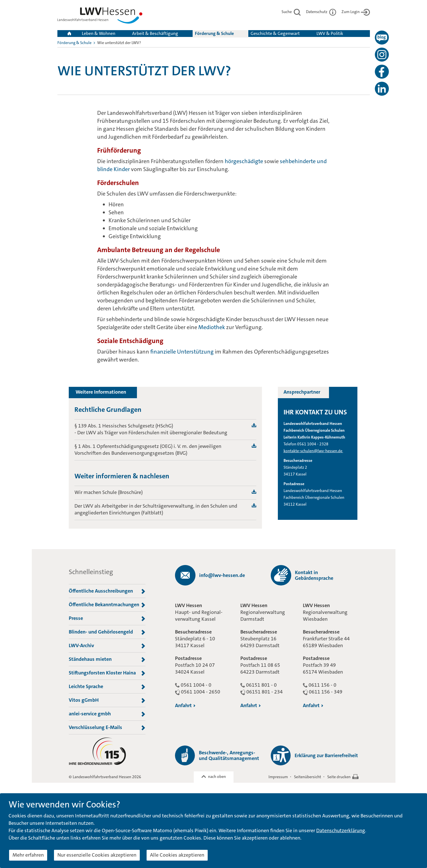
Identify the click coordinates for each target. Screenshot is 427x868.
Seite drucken (339, 777)
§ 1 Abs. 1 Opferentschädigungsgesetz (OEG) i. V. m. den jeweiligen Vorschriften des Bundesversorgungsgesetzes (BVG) (148, 450)
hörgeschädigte (244, 161)
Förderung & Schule (214, 33)
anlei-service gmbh (107, 714)
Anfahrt (185, 705)
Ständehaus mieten (107, 659)
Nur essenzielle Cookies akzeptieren (97, 855)
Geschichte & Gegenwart (275, 33)
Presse (107, 618)
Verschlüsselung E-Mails (107, 728)
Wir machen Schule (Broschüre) (109, 492)
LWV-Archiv (107, 646)
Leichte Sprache (107, 687)
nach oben (217, 776)
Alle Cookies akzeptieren (177, 855)
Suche (291, 12)
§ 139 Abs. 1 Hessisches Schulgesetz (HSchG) (124, 426)
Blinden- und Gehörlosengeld (107, 632)
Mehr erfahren (28, 855)
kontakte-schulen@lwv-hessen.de (313, 451)
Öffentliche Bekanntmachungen (107, 605)
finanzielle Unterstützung (182, 352)
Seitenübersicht (308, 777)
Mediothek (212, 327)
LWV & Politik (330, 33)
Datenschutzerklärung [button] (341, 830)
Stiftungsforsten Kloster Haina (107, 673)
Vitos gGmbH (107, 700)
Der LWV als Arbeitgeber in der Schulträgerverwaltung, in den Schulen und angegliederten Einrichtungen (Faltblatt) (156, 509)
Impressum (278, 777)
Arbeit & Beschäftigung (155, 33)
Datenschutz (321, 12)
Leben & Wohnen (99, 33)
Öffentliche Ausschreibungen (107, 591)
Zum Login (356, 12)
